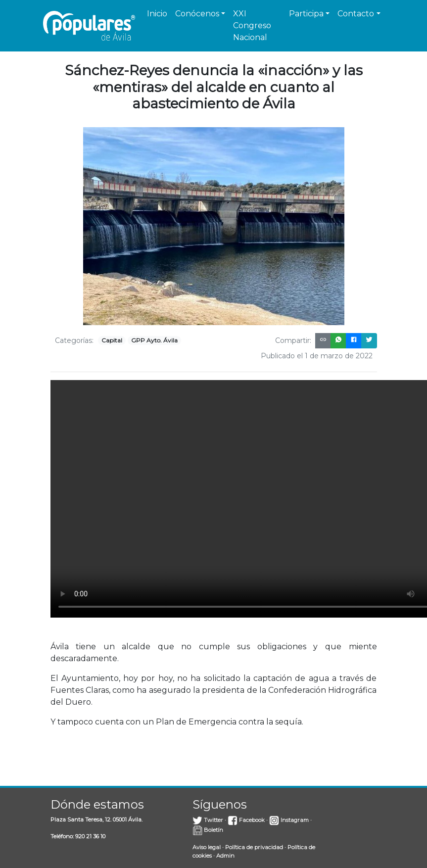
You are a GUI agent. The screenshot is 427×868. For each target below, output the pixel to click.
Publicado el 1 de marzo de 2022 (317, 356)
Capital (112, 340)
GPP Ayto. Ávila (154, 340)
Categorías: (74, 340)
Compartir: (293, 340)
